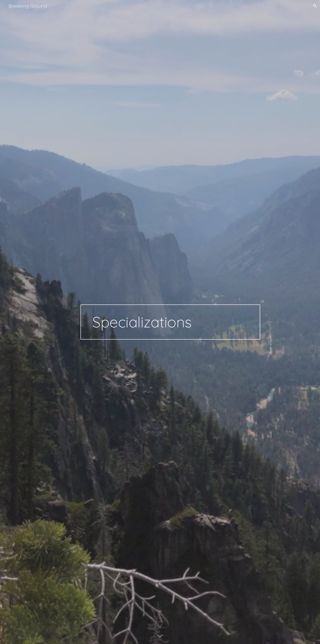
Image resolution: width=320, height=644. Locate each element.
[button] (315, 6)
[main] (170, 322)
